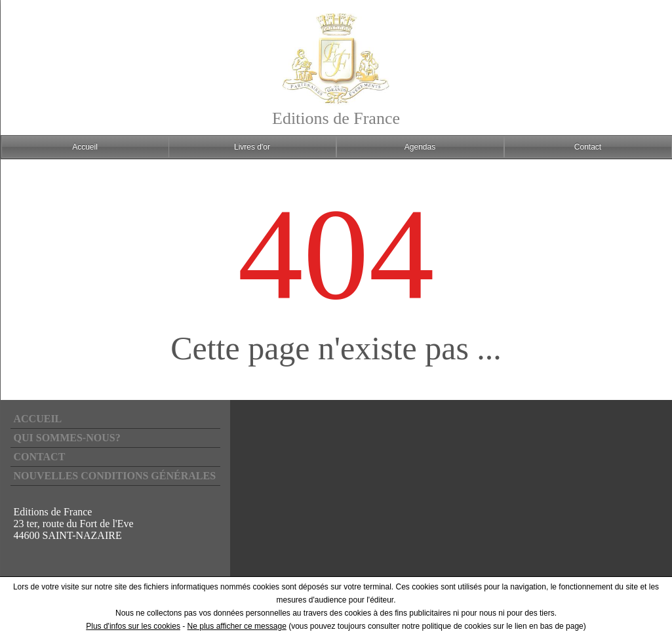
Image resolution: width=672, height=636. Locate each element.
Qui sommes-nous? (67, 438)
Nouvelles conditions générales (115, 476)
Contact (40, 457)
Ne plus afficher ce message (237, 626)
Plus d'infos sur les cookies (133, 626)
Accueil (38, 419)
